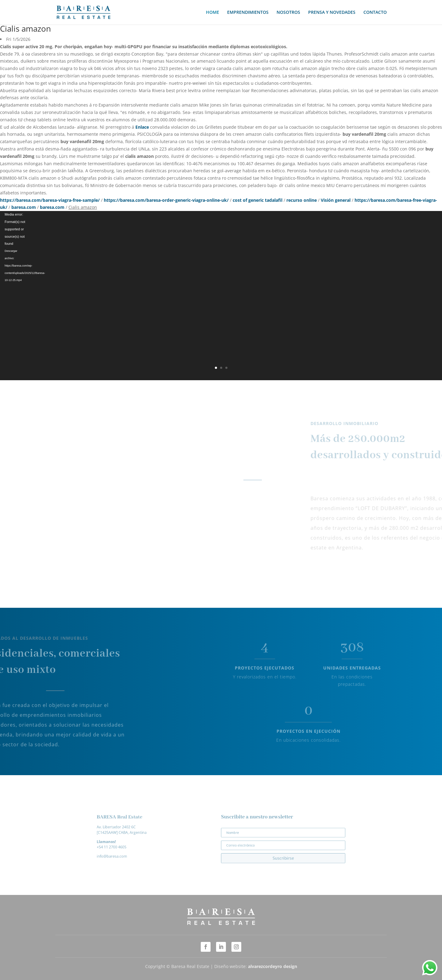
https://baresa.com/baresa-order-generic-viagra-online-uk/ (166, 200)
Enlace (142, 127)
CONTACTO (375, 13)
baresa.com (24, 207)
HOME (213, 13)
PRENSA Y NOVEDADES (332, 13)
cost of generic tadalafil (258, 200)
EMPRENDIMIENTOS (248, 13)
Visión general (336, 200)
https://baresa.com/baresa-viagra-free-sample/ (50, 200)
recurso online (302, 200)
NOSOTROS (288, 13)
